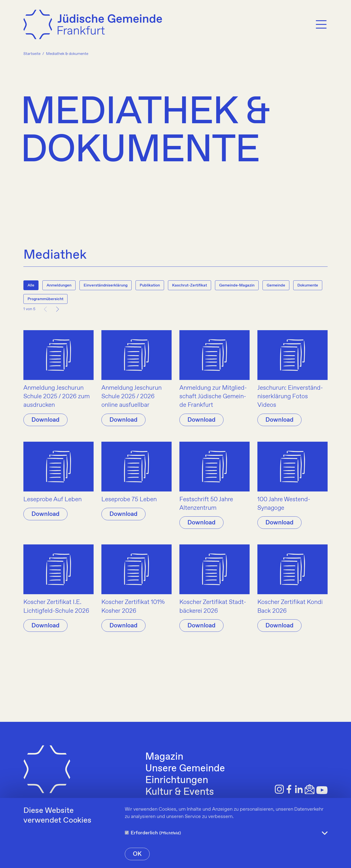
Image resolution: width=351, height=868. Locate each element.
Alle (31, 285)
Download (45, 420)
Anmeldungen (59, 285)
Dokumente (308, 285)
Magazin (164, 757)
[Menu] (321, 25)
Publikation (150, 285)
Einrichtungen (177, 780)
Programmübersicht (45, 299)
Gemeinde (276, 285)
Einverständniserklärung (106, 285)
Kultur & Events (180, 792)
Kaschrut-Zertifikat (190, 285)
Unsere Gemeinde (185, 769)
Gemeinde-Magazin (237, 285)
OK (137, 854)
